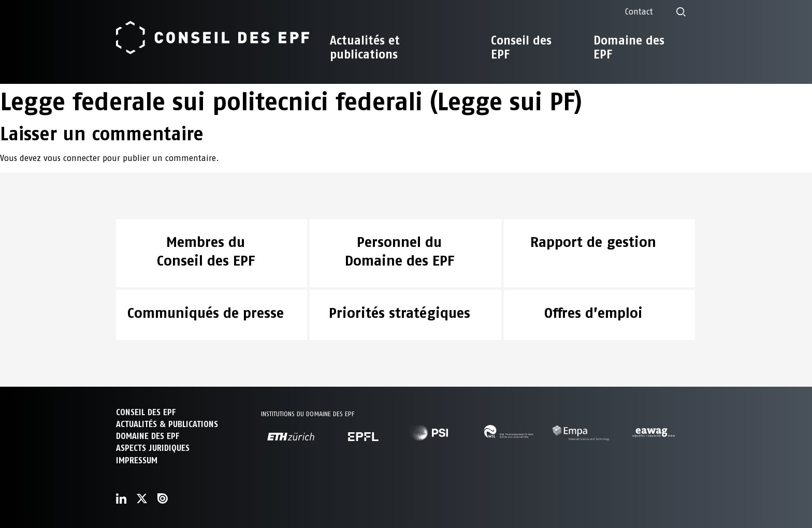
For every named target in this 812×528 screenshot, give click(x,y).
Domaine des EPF (629, 47)
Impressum (137, 460)
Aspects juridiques (153, 448)
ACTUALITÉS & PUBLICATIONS (167, 424)
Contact (639, 12)
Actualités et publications (365, 47)
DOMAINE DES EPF (148, 436)
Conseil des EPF (521, 47)
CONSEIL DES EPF (146, 412)
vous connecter (72, 158)
